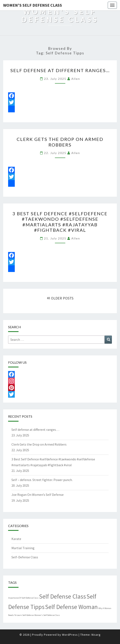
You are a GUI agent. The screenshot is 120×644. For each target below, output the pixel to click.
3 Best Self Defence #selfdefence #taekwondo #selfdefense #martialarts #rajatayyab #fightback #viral (60, 222)
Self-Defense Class (25, 557)
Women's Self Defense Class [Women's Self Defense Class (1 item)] (47, 615)
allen (76, 79)
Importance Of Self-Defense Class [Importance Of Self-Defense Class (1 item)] (23, 598)
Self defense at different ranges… (60, 70)
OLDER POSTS (60, 298)
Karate (16, 539)
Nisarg (96, 635)
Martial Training (23, 548)
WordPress (70, 635)
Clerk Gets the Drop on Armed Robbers (60, 142)
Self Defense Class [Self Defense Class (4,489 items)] (62, 596)
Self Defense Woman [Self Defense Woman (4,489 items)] (71, 607)
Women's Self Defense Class (33, 5)
